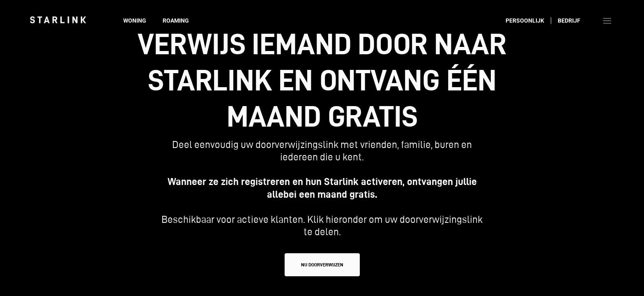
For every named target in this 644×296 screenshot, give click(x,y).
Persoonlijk (525, 21)
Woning (135, 21)
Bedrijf (569, 21)
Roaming (176, 21)
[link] (58, 20)
